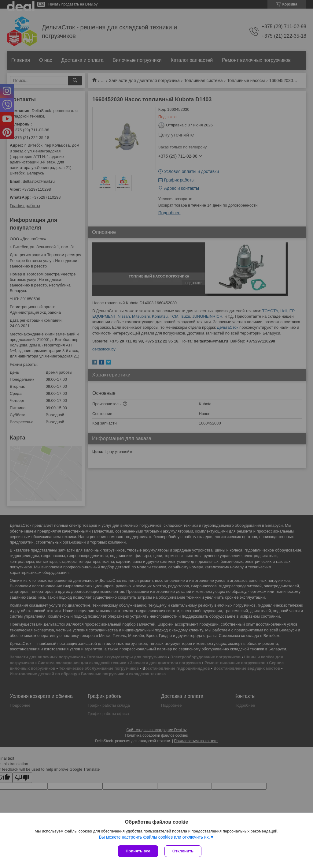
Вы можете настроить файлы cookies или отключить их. (154, 837)
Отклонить (183, 851)
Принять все (138, 851)
